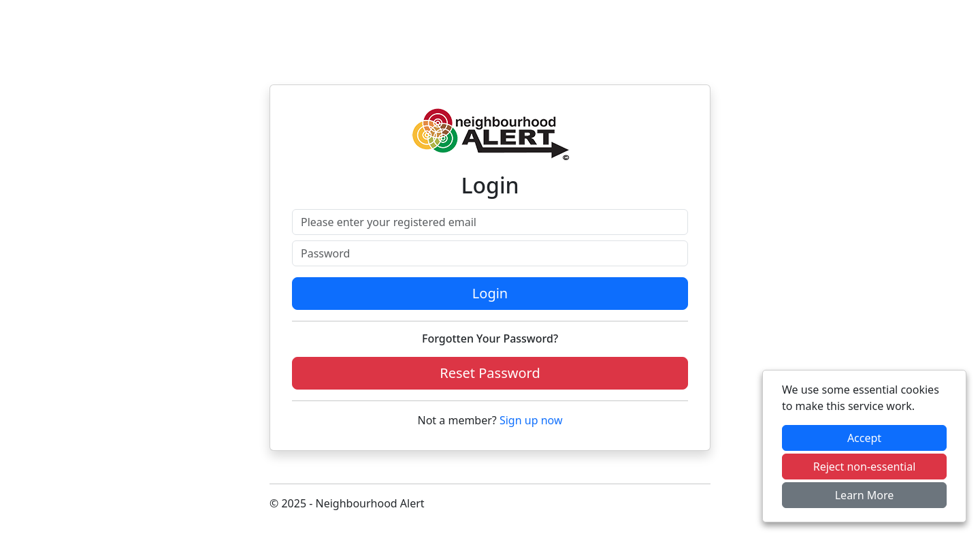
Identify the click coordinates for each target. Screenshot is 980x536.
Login (490, 293)
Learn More (865, 495)
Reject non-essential (865, 467)
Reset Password (490, 373)
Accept (864, 438)
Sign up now (531, 420)
